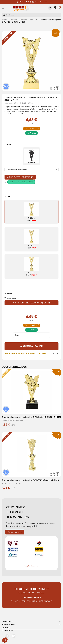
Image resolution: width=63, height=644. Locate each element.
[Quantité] (36, 335)
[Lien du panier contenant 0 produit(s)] (59, 8)
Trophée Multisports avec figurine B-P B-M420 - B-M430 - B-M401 (31, 417)
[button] (5, 640)
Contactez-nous (39, 2)
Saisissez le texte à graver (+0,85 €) (31, 303)
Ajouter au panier (31, 346)
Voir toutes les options (20, 177)
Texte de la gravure (12, 298)
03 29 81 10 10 (23, 2)
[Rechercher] (31, 15)
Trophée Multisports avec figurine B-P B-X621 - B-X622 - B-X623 (30, 480)
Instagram (14, 636)
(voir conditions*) (53, 354)
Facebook (7, 636)
